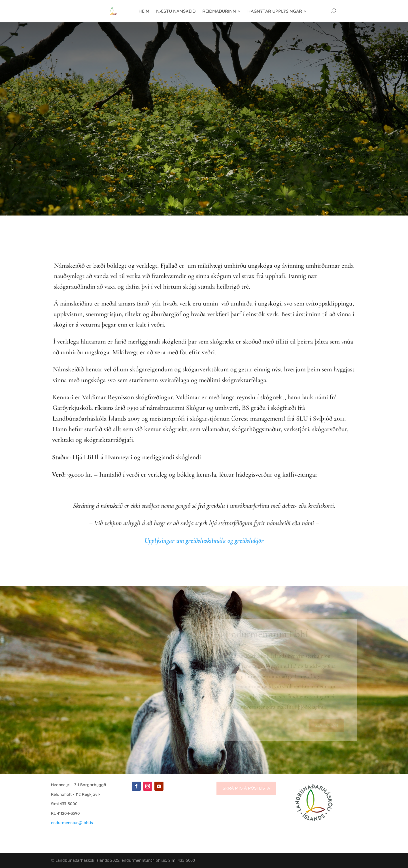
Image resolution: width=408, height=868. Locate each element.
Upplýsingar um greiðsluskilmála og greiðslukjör (204, 540)
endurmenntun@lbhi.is (72, 823)
